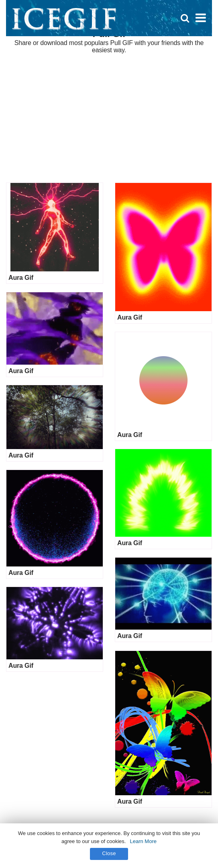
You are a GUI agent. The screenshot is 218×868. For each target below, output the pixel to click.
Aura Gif (21, 278)
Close (109, 853)
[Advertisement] (109, 118)
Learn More (143, 841)
